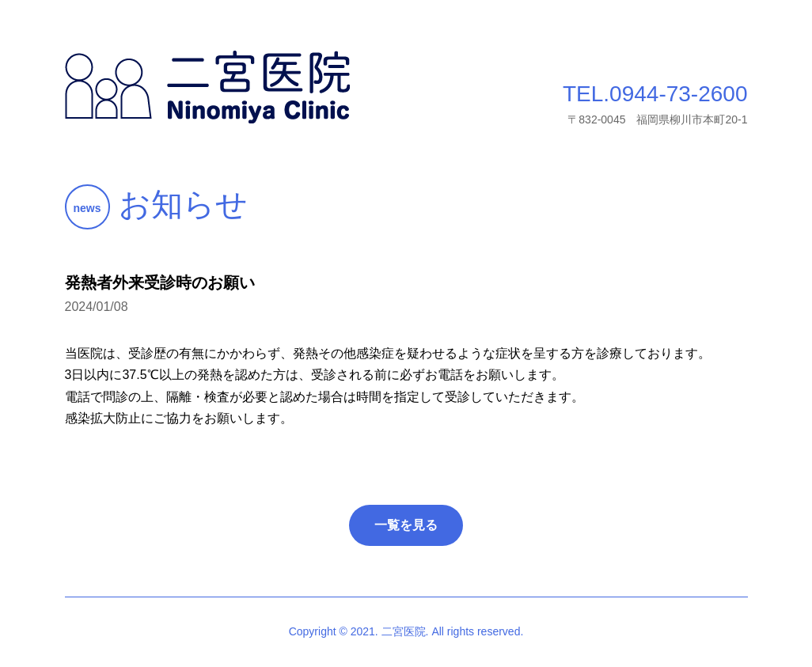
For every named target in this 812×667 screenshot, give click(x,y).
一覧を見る (406, 525)
